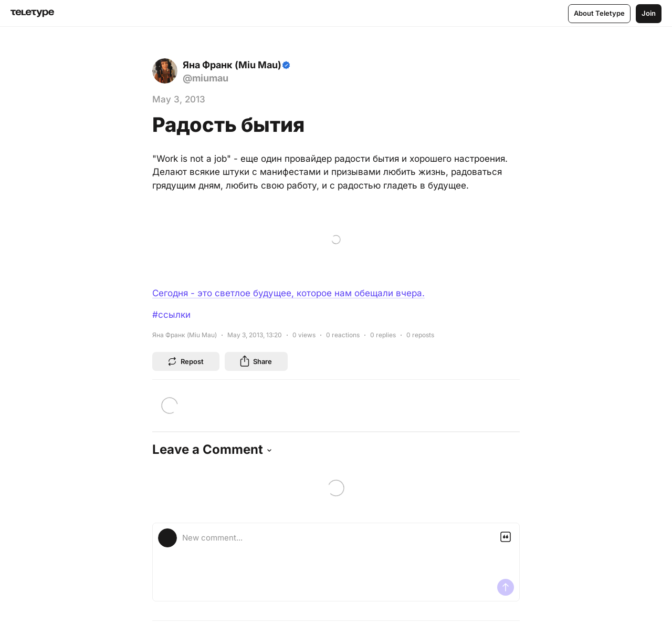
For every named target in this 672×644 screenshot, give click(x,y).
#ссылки (171, 315)
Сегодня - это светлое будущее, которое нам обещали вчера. (288, 293)
